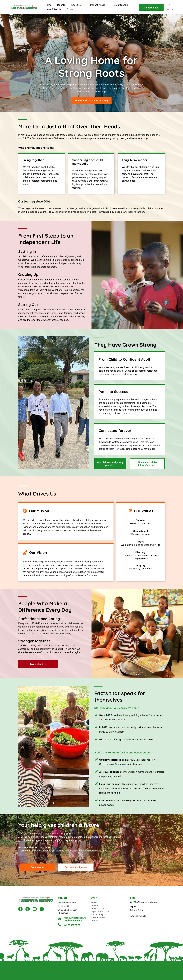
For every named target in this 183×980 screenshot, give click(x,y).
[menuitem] (48, 5)
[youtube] (35, 909)
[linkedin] (42, 909)
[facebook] (20, 909)
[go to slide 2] (138, 674)
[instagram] (28, 909)
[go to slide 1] (136, 674)
